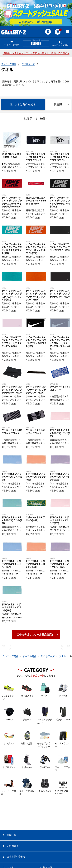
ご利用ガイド (14, 846)
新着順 (58, 105)
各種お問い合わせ (16, 857)
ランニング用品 (9, 64)
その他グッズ (28, 64)
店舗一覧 (12, 835)
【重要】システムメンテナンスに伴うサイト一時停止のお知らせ (36, 53)
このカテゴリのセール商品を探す (35, 634)
